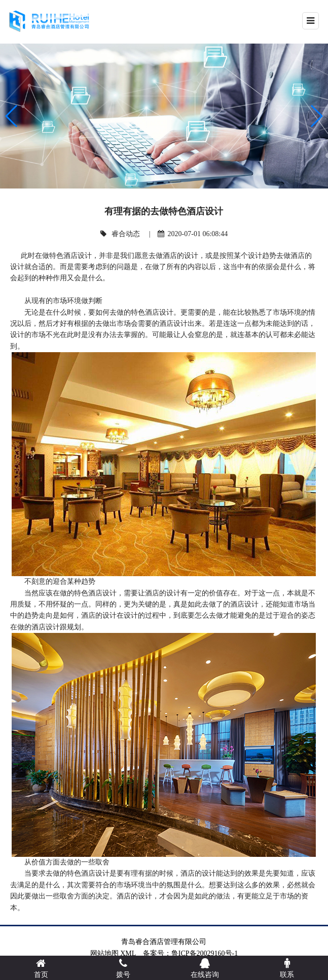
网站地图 (104, 953)
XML (128, 953)
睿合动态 (126, 234)
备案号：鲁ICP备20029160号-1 (194, 953)
